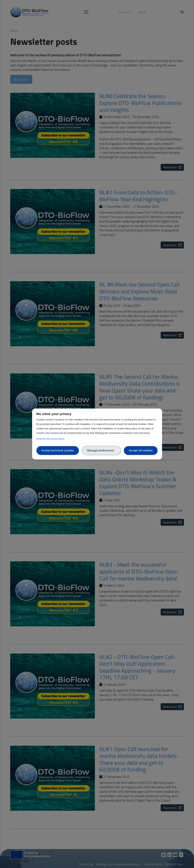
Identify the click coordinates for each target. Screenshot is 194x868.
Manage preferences (101, 450)
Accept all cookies (141, 450)
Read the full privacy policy (51, 439)
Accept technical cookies (58, 450)
